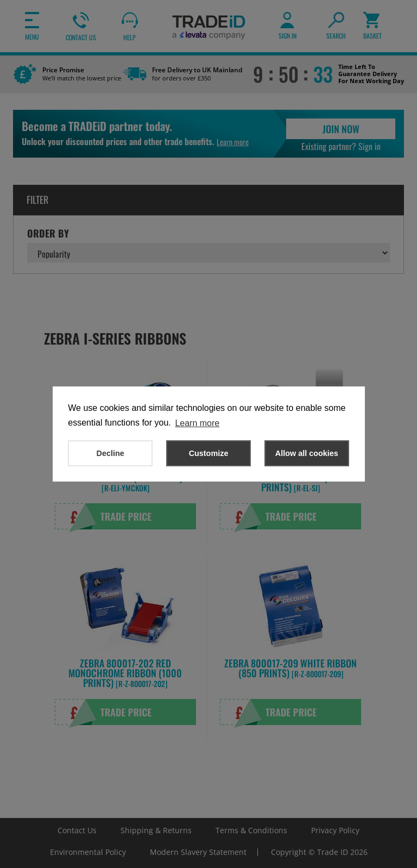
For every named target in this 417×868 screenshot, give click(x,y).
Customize (209, 453)
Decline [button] (110, 453)
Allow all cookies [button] (307, 453)
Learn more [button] (197, 423)
